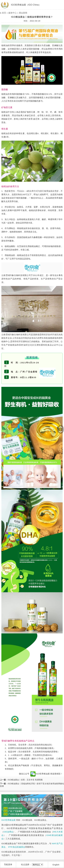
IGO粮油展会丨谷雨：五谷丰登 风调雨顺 (25, 780)
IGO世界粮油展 (40, 774)
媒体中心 (12, 13)
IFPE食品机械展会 (17, 847)
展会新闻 (23, 13)
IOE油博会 (8, 832)
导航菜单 (8, 864)
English (56, 865)
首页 (4, 13)
